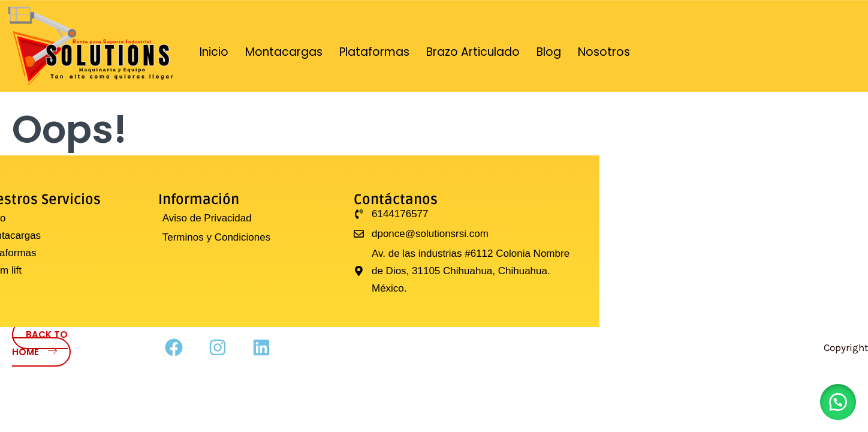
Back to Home (40, 343)
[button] (838, 402)
